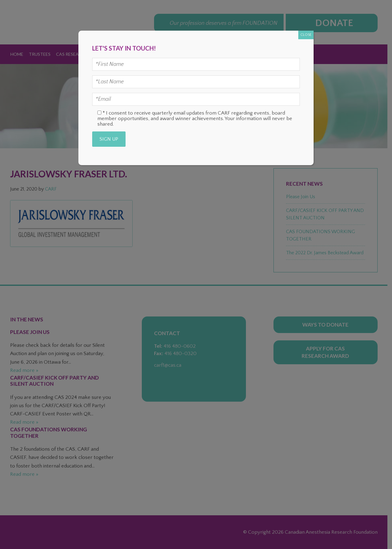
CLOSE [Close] (306, 35)
